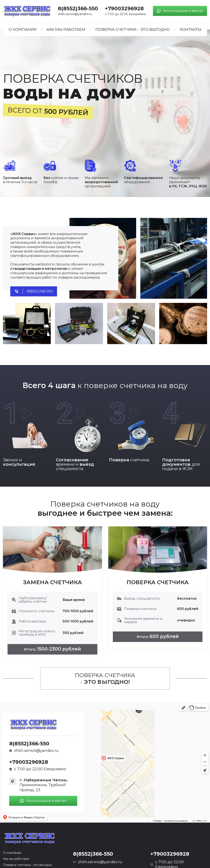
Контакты (191, 30)
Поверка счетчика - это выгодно (133, 30)
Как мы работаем (66, 30)
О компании (23, 30)
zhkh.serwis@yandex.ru (75, 14)
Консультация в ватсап (180, 11)
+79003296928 (124, 9)
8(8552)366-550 (78, 9)
